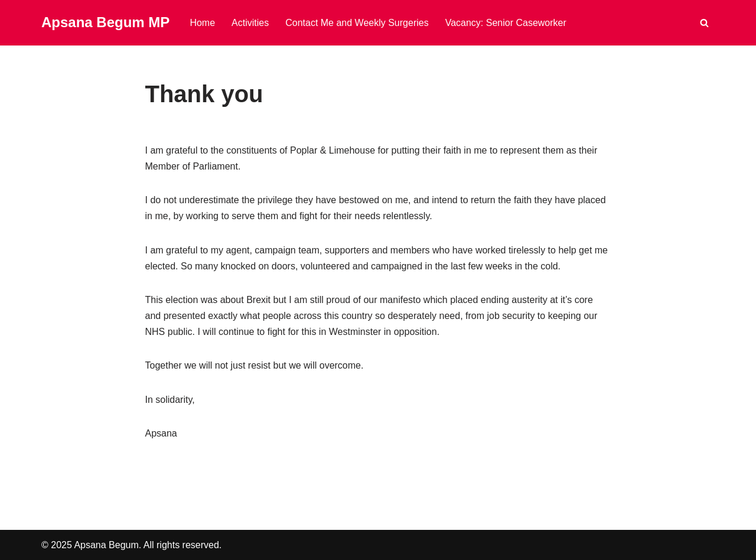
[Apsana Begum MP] (105, 23)
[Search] (704, 23)
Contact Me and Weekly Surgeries (357, 23)
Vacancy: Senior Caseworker (506, 23)
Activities (250, 23)
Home (202, 23)
